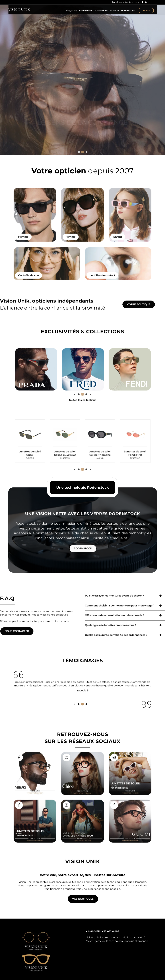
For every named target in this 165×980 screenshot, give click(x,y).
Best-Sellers (84, 12)
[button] (83, 152)
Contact (146, 12)
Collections (100, 12)
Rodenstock (128, 12)
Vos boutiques (83, 899)
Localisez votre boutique (126, 2)
